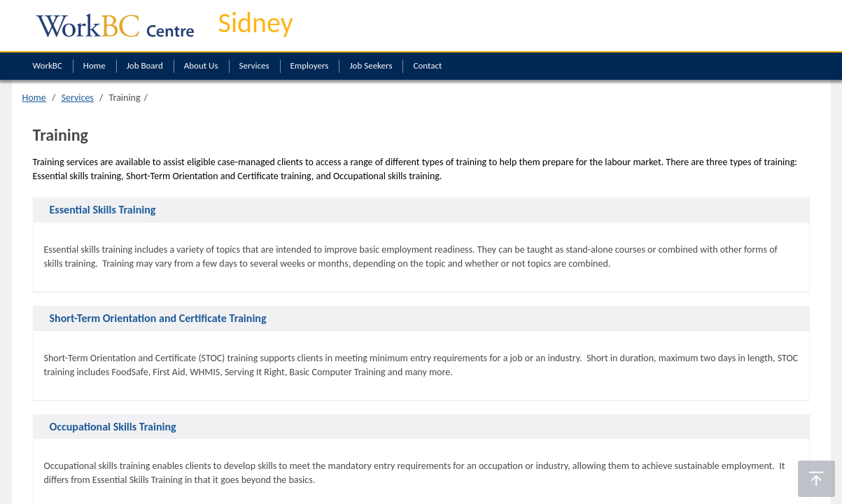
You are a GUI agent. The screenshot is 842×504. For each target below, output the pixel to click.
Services (254, 65)
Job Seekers (371, 65)
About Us (201, 65)
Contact (427, 65)
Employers (310, 65)
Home (94, 65)
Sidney (256, 23)
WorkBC (48, 65)
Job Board (145, 65)
